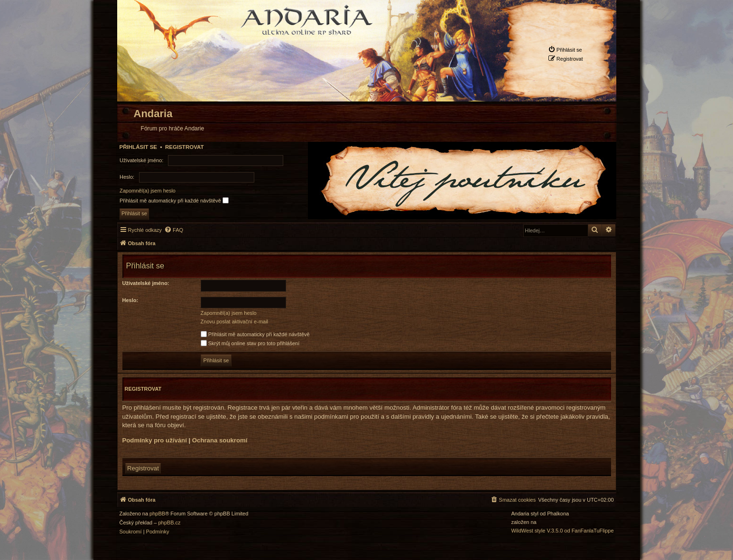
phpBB (157, 514)
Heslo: (130, 300)
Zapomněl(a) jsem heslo (148, 191)
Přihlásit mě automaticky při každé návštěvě (174, 200)
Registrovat (185, 147)
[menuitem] (565, 50)
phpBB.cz (169, 523)
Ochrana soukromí (220, 440)
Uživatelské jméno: (146, 283)
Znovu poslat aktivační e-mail (234, 321)
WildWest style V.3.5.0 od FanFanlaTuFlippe (562, 531)
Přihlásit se (139, 147)
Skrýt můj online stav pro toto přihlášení (250, 343)
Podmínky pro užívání (155, 440)
